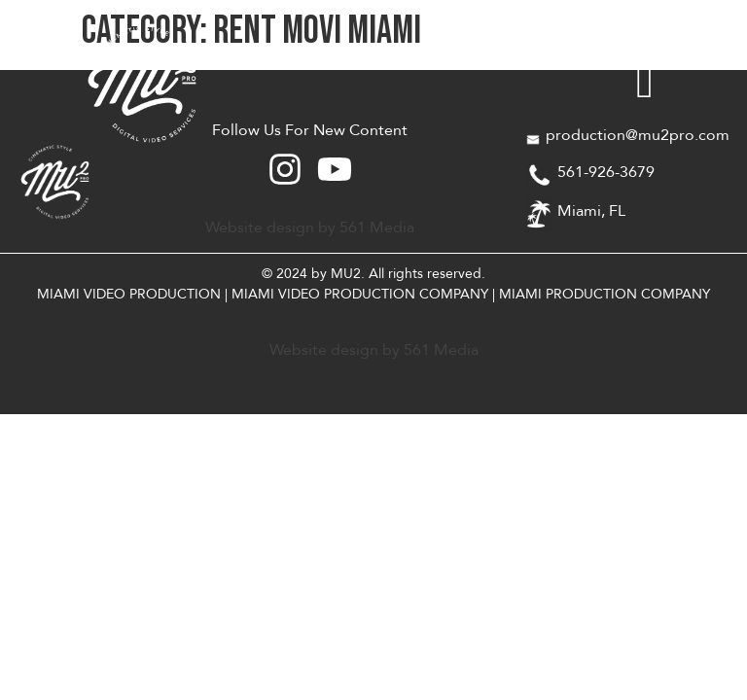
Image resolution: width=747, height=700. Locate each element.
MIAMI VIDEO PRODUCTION (129, 294)
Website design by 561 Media (310, 227)
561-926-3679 (606, 172)
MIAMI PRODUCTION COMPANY (605, 294)
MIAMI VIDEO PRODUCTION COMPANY (360, 294)
